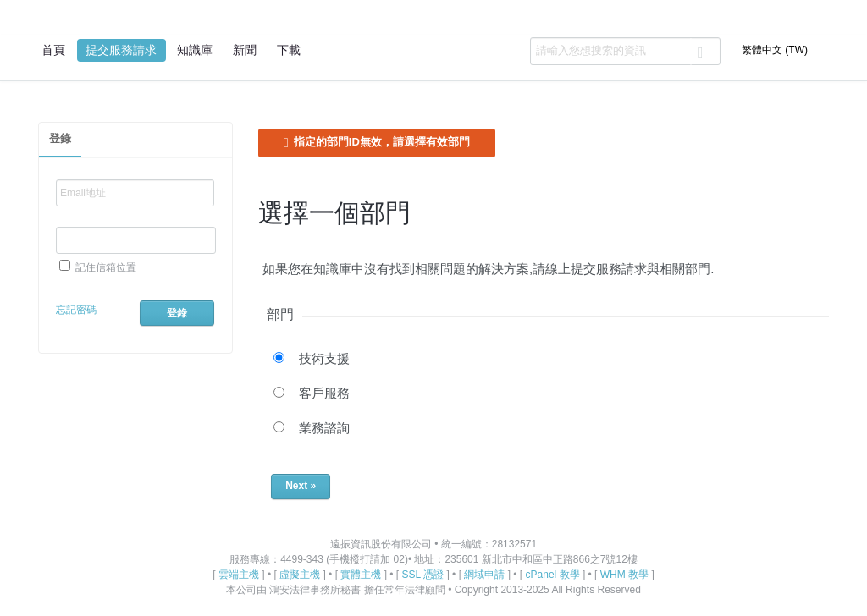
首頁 (53, 50)
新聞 (245, 50)
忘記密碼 (76, 310)
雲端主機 (239, 575)
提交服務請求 (121, 50)
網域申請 (484, 575)
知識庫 (195, 50)
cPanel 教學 (553, 575)
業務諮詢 (324, 428)
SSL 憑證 (423, 575)
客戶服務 (324, 393)
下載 (289, 50)
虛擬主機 (300, 575)
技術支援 (324, 358)
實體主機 (361, 575)
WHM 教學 (624, 575)
